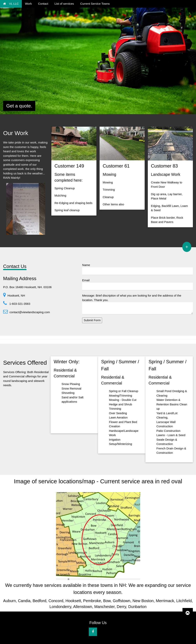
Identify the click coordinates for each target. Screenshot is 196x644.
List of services (64, 4)
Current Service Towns (95, 4)
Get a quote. (19, 106)
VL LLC (11, 4)
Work (28, 4)
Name (86, 265)
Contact (43, 4)
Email (86, 280)
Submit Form (92, 320)
